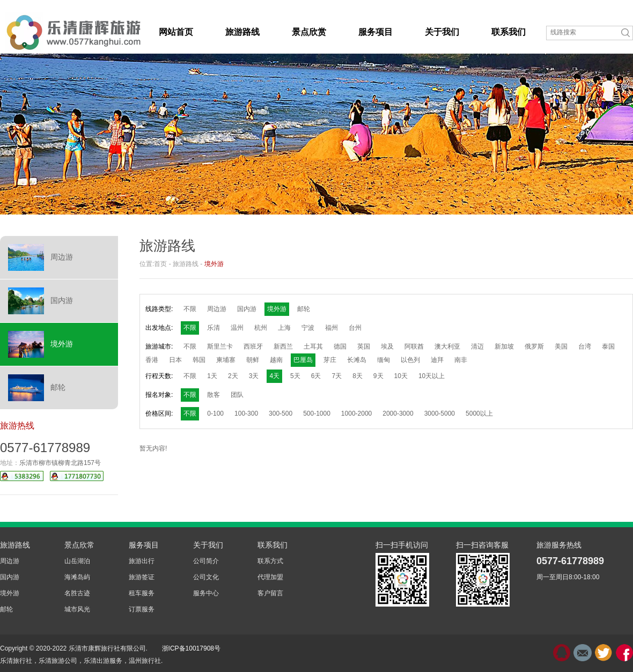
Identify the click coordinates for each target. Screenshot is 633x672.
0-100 (215, 413)
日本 (175, 360)
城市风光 (77, 609)
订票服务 (142, 609)
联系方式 (270, 561)
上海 (284, 328)
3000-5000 (440, 413)
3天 (254, 376)
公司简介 (206, 561)
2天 (233, 376)
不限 (190, 309)
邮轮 (37, 388)
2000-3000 (398, 413)
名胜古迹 (77, 593)
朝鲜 (253, 360)
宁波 (308, 328)
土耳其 (313, 346)
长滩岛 (357, 360)
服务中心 (206, 593)
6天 (316, 376)
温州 (237, 328)
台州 (355, 328)
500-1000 (317, 413)
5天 (295, 376)
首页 (160, 264)
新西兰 (283, 346)
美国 (561, 346)
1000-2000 (356, 413)
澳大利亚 (447, 346)
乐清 (214, 328)
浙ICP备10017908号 (191, 648)
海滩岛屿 (77, 577)
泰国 (608, 346)
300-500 (281, 413)
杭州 (261, 328)
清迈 (477, 346)
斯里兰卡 (220, 346)
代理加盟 (270, 577)
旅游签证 (142, 577)
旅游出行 (142, 561)
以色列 (410, 360)
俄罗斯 (534, 346)
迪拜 (437, 360)
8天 (358, 376)
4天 (274, 376)
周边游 (41, 257)
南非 (461, 360)
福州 (332, 328)
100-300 (246, 413)
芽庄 (330, 360)
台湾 (585, 346)
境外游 (41, 344)
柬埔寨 (226, 360)
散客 (214, 395)
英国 (364, 346)
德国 (340, 346)
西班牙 (253, 346)
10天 (401, 376)
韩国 (199, 360)
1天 (212, 376)
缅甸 (384, 360)
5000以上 (479, 413)
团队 (237, 395)
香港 (152, 360)
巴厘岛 (303, 360)
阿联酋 (414, 346)
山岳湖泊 (77, 561)
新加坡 (504, 346)
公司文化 (206, 577)
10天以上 (432, 376)
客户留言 (270, 593)
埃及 (387, 346)
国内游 (41, 301)
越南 (276, 360)
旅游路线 (186, 264)
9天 (378, 376)
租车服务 (142, 593)
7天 (337, 376)
